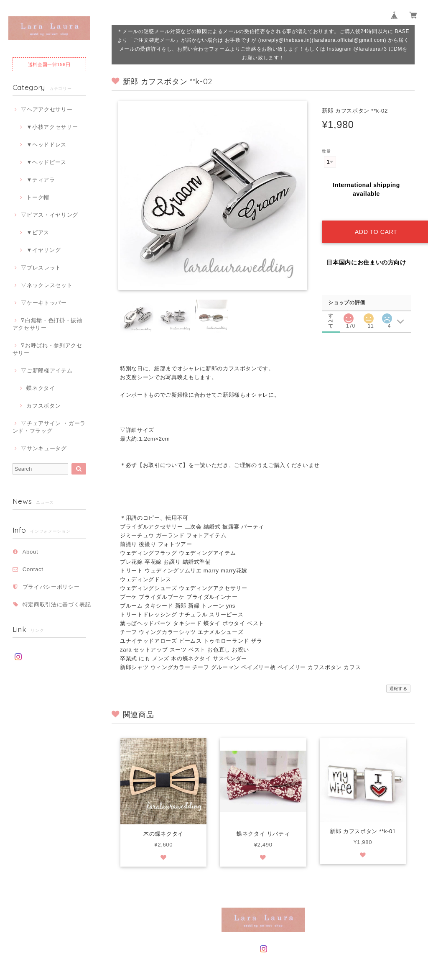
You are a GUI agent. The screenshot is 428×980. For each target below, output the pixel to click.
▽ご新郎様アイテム (47, 371)
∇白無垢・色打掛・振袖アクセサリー (47, 324)
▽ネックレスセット (47, 285)
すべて (331, 306)
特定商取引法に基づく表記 (57, 604)
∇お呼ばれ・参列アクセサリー (47, 349)
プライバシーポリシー (51, 587)
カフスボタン (43, 406)
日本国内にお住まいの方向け (366, 253)
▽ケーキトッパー (44, 303)
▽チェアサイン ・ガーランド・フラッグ (49, 427)
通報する (399, 681)
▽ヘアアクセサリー (47, 109)
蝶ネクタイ (41, 388)
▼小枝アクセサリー (52, 127)
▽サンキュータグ (44, 448)
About (31, 552)
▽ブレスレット (41, 268)
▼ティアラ (41, 180)
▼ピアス (38, 232)
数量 (326, 151)
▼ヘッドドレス (46, 145)
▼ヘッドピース (46, 162)
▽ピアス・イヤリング (50, 215)
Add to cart (372, 222)
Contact (33, 569)
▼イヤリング (43, 250)
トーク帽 (38, 197)
